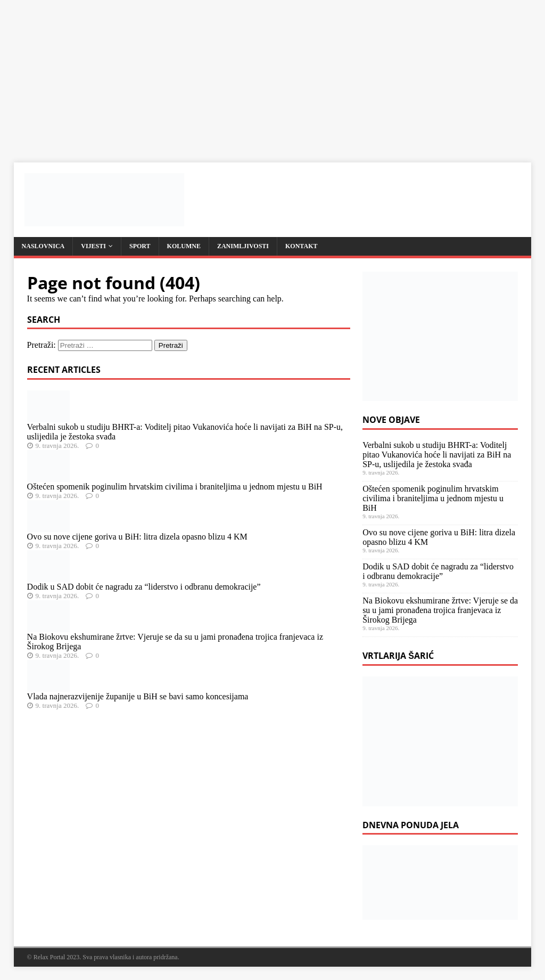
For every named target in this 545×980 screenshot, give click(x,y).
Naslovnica (43, 246)
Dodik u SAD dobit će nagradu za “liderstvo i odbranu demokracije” (144, 587)
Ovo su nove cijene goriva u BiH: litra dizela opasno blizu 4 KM (137, 537)
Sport (140, 246)
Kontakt (301, 246)
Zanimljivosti (243, 246)
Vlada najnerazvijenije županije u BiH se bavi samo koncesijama (138, 696)
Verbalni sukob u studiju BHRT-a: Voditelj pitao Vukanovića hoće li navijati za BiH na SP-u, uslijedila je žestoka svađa (437, 455)
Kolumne (184, 246)
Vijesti (93, 246)
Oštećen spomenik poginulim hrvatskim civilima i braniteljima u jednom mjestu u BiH (175, 487)
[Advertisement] (272, 75)
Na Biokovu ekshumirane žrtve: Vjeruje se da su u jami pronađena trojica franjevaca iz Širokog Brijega (440, 610)
